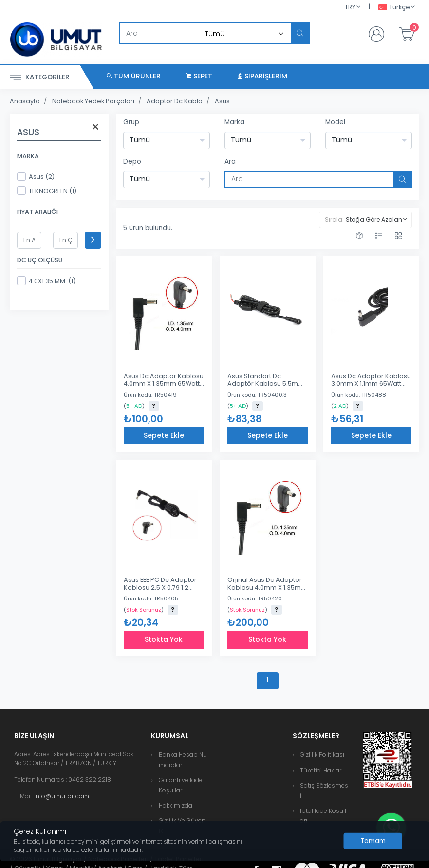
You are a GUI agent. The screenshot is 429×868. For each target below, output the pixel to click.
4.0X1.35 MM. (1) (46, 281)
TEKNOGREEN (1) (47, 191)
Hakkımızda (176, 805)
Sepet (199, 76)
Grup (131, 122)
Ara (230, 162)
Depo (132, 162)
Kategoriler (40, 78)
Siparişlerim (262, 76)
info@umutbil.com (62, 796)
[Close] (373, 841)
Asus (222, 101)
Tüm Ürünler (134, 76)
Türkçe (394, 8)
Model (335, 122)
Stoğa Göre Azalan (374, 220)
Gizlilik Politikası (322, 755)
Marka (234, 122)
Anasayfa (25, 101)
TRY (350, 7)
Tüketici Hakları (321, 770)
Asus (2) (36, 176)
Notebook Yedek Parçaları (93, 101)
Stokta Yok (164, 639)
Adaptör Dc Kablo (175, 101)
